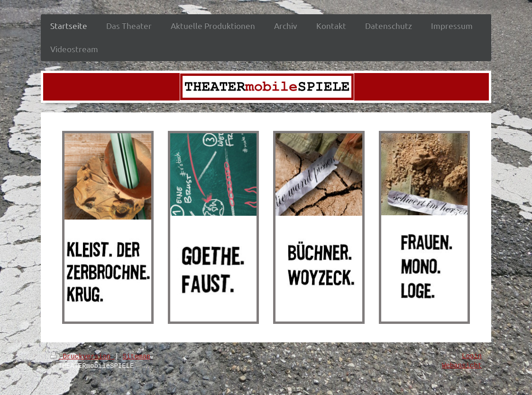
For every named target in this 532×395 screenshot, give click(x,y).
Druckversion (83, 357)
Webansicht (462, 366)
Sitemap (136, 357)
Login (472, 356)
